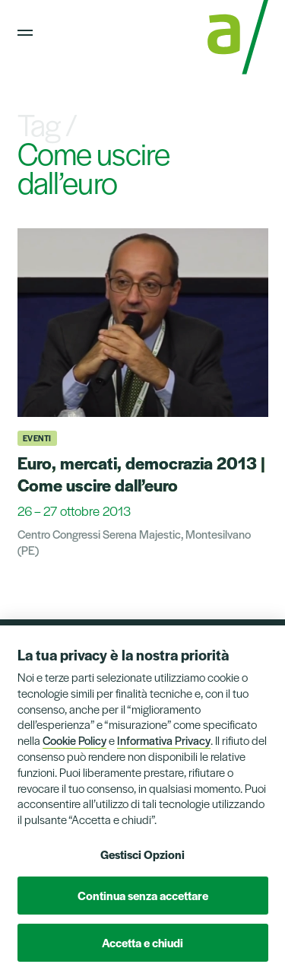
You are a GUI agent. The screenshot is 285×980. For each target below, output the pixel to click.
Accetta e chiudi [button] (142, 942)
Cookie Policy (74, 740)
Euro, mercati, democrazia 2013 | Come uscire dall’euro (141, 474)
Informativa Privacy (164, 740)
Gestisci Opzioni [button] (142, 854)
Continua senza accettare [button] (143, 895)
